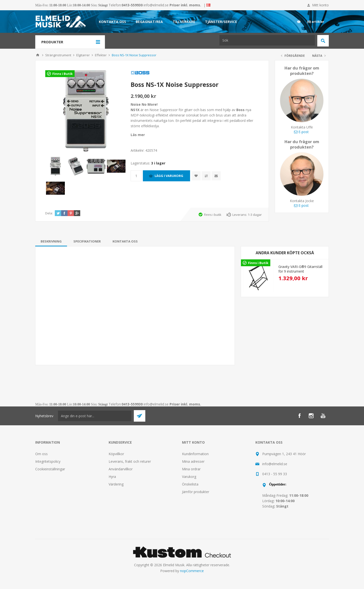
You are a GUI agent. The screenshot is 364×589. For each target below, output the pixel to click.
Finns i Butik (63, 74)
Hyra (112, 477)
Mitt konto (320, 5)
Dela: (49, 213)
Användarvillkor (121, 469)
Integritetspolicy (48, 461)
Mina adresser (193, 461)
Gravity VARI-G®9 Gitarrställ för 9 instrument (300, 269)
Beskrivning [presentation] (51, 241)
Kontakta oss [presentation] (125, 241)
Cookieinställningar (50, 469)
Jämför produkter (196, 492)
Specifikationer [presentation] (87, 241)
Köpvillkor (116, 454)
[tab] (51, 241)
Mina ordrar (191, 469)
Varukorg (189, 477)
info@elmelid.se (156, 5)
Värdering (116, 484)
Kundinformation (195, 454)
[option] (285, 277)
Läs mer (138, 135)
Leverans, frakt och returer (130, 461)
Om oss (41, 454)
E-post (301, 132)
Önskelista (190, 484)
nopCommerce (192, 571)
